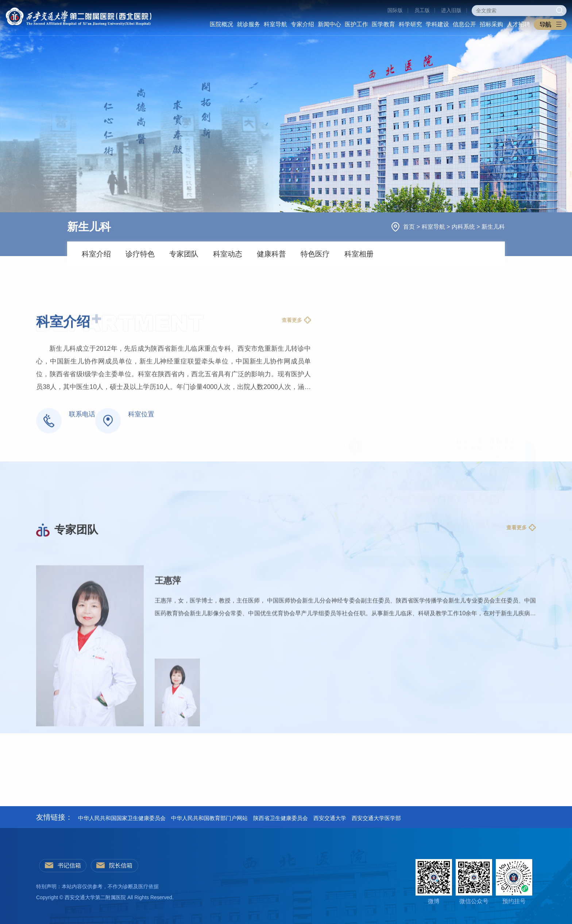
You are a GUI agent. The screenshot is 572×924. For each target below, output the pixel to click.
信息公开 (464, 24)
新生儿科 (493, 227)
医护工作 (356, 24)
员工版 (422, 10)
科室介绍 (96, 254)
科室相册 (359, 254)
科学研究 (410, 24)
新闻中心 (329, 24)
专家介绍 (302, 24)
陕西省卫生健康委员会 (281, 818)
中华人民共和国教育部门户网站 (209, 818)
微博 (434, 882)
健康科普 (271, 254)
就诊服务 (248, 24)
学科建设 (437, 24)
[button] (550, 24)
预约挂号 (514, 882)
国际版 (395, 10)
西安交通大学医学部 (376, 818)
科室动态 (228, 254)
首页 (410, 227)
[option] (286, 749)
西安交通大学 (330, 818)
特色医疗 (315, 254)
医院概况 (221, 24)
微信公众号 (474, 882)
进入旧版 (451, 10)
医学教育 (383, 24)
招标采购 (491, 24)
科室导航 (275, 24)
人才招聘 (518, 24)
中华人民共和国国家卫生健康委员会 (122, 818)
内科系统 (464, 227)
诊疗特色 (140, 254)
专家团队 (184, 254)
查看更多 (292, 398)
